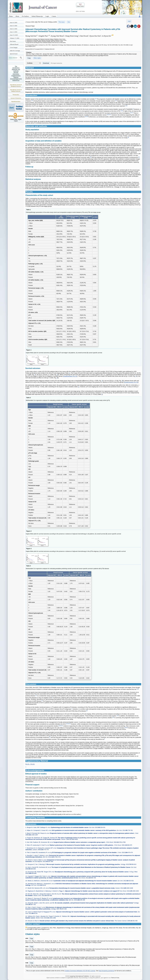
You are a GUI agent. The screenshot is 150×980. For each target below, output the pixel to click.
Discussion (16, 74)
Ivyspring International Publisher (79, 976)
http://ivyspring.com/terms (107, 971)
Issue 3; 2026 (13, 26)
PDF (129, 21)
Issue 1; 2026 (13, 32)
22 (68, 724)
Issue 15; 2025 (14, 35)
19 (128, 137)
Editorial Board (14, 44)
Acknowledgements (16, 79)
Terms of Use (115, 978)
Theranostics (16, 95)
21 (139, 157)
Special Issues (14, 54)
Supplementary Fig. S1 (70, 376)
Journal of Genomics (16, 98)
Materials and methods (16, 70)
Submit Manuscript (37, 16)
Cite (69, 22)
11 (127, 106)
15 (109, 114)
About (17, 16)
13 (131, 113)
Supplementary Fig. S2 (131, 382)
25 (50, 737)
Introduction (16, 68)
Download (46, 63)
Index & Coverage (15, 51)
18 (87, 116)
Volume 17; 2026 (15, 38)
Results (16, 73)
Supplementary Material (16, 76)
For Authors (25, 16)
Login (47, 16)
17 (132, 113)
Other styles (37, 58)
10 (87, 711)
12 (122, 111)
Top (16, 66)
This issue (62, 22)
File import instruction (56, 63)
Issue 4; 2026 (13, 23)
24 (70, 724)
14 (86, 116)
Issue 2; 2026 (13, 29)
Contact (54, 16)
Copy (29, 58)
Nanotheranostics (16, 102)
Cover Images (14, 47)
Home (11, 16)
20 (91, 157)
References (16, 80)
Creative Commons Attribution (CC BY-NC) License (80, 971)
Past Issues (13, 41)
